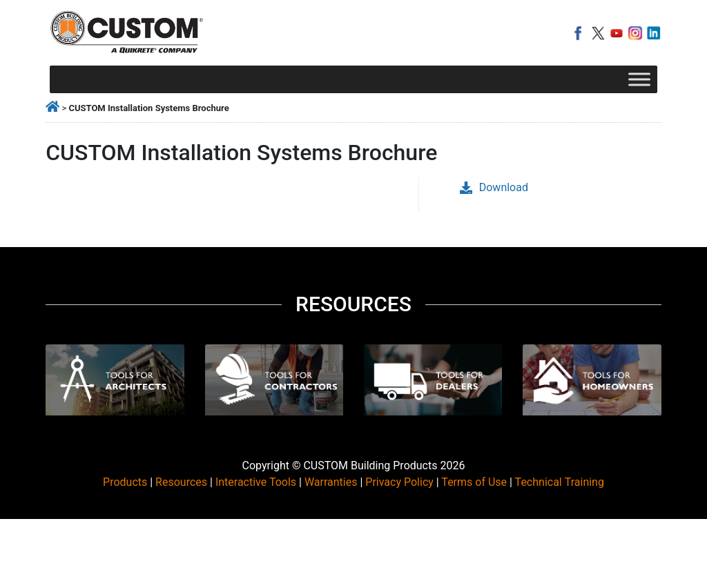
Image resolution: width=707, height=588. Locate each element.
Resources (181, 482)
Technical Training (560, 482)
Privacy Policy (399, 482)
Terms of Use (474, 482)
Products (125, 482)
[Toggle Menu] (639, 79)
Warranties (331, 482)
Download (494, 187)
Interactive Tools (256, 482)
